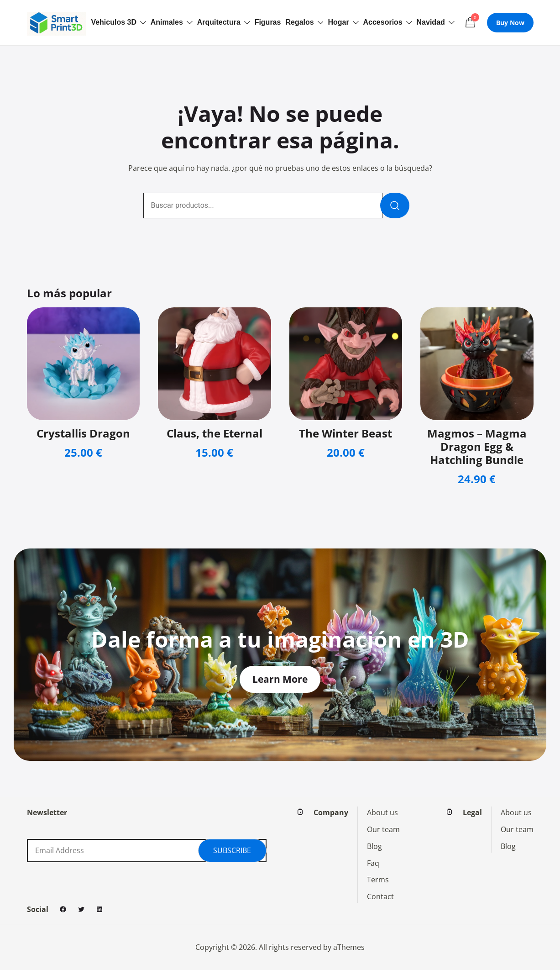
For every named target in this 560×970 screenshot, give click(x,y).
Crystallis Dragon (83, 433)
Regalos (299, 22)
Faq (373, 863)
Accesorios (383, 22)
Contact (380, 896)
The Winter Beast (345, 433)
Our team (383, 829)
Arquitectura (219, 22)
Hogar (338, 22)
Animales (167, 22)
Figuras (268, 22)
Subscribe (232, 850)
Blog (374, 846)
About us (382, 812)
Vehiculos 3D (114, 22)
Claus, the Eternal (215, 433)
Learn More (280, 679)
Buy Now (510, 23)
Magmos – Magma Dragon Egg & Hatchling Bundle (477, 446)
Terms (378, 880)
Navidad (431, 22)
